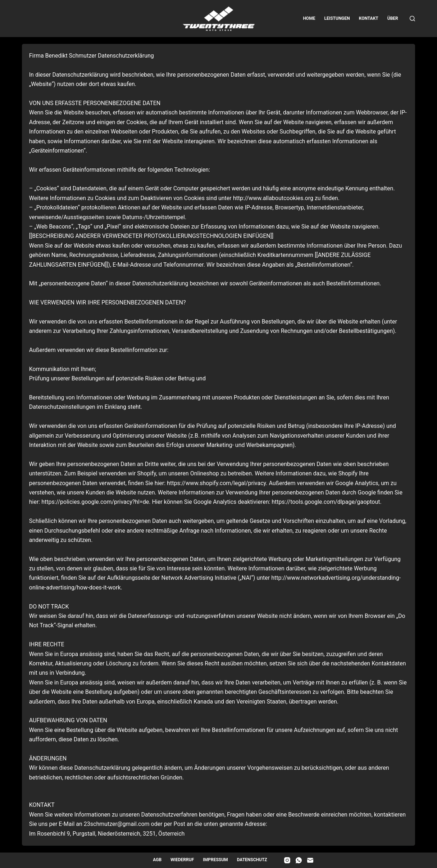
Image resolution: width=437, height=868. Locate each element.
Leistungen (337, 18)
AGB (157, 860)
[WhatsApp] (299, 860)
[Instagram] (287, 860)
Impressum (215, 860)
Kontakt (369, 18)
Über (393, 18)
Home (309, 18)
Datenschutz (252, 860)
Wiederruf (182, 860)
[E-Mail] (310, 860)
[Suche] (412, 19)
